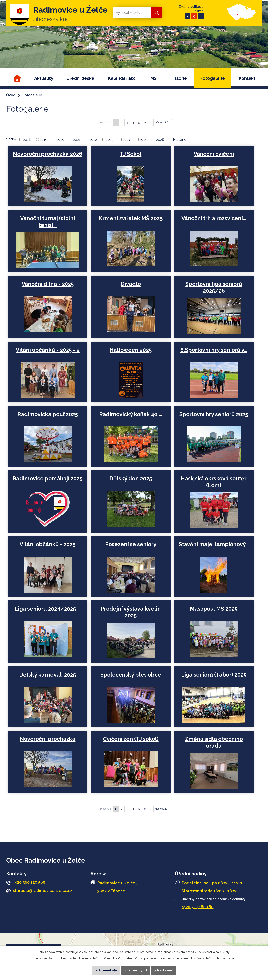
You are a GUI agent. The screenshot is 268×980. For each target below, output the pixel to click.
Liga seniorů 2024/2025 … (48, 609)
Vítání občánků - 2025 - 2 (48, 350)
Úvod (17, 78)
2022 (93, 139)
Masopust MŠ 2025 (213, 609)
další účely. (223, 952)
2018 (27, 139)
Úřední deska (80, 78)
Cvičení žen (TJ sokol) (130, 739)
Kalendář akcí (122, 78)
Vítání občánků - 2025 (48, 544)
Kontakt (247, 78)
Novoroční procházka (48, 739)
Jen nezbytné (137, 970)
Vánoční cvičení (213, 154)
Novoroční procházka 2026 (48, 154)
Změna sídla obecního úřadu (213, 742)
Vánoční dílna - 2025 (48, 284)
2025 (143, 139)
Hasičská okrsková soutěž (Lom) (213, 482)
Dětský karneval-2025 (48, 675)
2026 (160, 139)
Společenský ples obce (131, 675)
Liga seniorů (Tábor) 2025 (213, 675)
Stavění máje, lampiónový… (213, 544)
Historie (178, 78)
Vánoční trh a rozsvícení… (213, 218)
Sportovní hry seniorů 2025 (213, 414)
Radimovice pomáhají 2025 (48, 479)
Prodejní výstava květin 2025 (131, 612)
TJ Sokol (131, 154)
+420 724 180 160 (198, 907)
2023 (110, 139)
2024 (127, 139)
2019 (43, 139)
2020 (60, 139)
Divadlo (131, 284)
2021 (77, 139)
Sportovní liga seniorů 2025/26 (213, 287)
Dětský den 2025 (130, 479)
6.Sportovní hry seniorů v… (213, 350)
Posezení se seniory (130, 544)
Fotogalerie (213, 78)
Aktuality (44, 78)
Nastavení (165, 970)
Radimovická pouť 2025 (48, 414)
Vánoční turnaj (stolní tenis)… (48, 222)
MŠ (153, 78)
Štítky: (11, 139)
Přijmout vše (108, 970)
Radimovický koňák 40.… (131, 414)
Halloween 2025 (131, 350)
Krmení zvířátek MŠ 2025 (130, 218)
